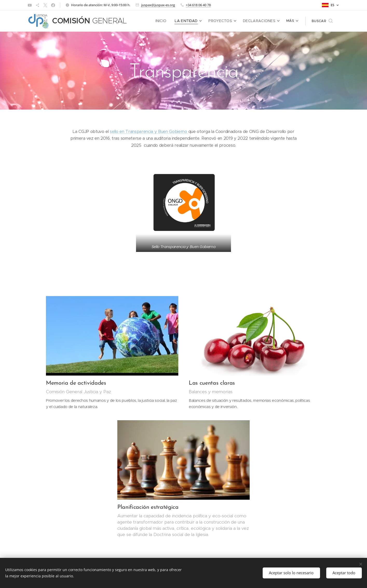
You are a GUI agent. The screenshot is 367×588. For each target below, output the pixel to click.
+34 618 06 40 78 (198, 5)
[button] (322, 21)
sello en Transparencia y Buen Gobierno (149, 132)
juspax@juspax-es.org (158, 5)
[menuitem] (145, 21)
